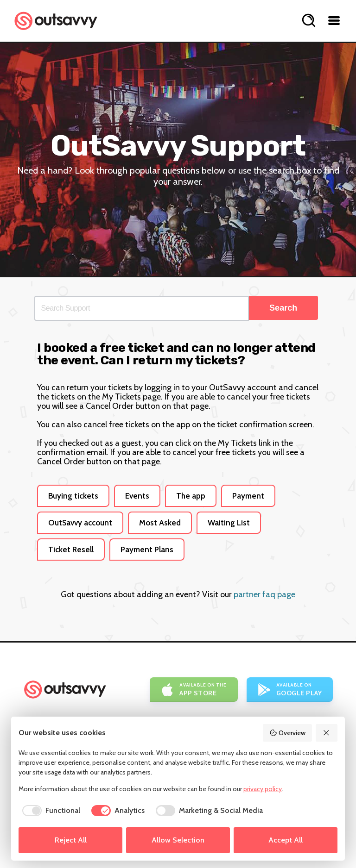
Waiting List (229, 523)
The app (191, 496)
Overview (287, 733)
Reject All (71, 840)
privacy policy (263, 789)
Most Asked (160, 523)
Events (137, 496)
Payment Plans (147, 550)
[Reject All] (327, 733)
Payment (248, 496)
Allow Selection (178, 840)
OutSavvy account (80, 523)
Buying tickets (73, 496)
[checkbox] (49, 811)
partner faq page (264, 594)
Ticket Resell (71, 550)
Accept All (286, 840)
